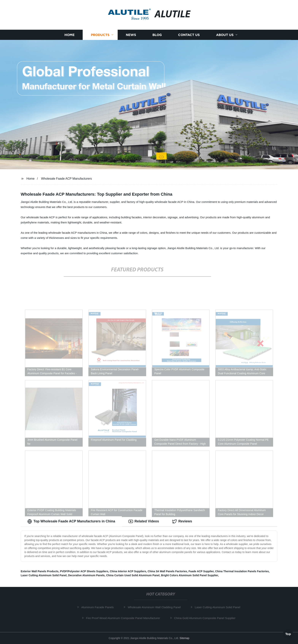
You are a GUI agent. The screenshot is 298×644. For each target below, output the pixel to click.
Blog (157, 35)
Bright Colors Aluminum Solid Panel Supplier (189, 575)
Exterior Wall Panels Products (40, 571)
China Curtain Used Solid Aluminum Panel (133, 575)
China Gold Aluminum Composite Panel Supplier (206, 618)
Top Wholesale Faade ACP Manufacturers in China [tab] (71, 521)
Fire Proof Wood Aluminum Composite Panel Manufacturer (125, 618)
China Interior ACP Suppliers (128, 571)
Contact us (189, 35)
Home (69, 35)
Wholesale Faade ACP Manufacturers (66, 179)
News (131, 35)
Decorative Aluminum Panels (86, 575)
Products (100, 35)
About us (225, 35)
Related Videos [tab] (144, 521)
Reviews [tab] (182, 521)
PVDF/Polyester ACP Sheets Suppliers (84, 571)
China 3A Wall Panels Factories (167, 571)
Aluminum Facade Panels (99, 607)
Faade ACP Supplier (201, 571)
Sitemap (184, 638)
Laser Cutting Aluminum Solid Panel (44, 575)
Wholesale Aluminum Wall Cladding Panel (156, 607)
